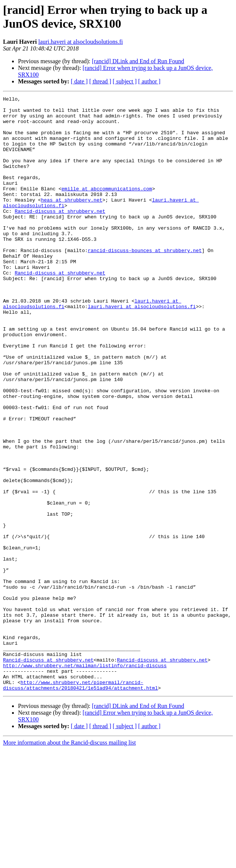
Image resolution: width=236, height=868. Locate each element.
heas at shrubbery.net (72, 221)
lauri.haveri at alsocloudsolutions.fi (81, 42)
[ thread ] (100, 81)
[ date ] (79, 81)
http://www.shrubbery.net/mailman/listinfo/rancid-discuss (85, 780)
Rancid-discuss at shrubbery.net (60, 234)
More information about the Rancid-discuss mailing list (69, 861)
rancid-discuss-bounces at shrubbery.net (145, 282)
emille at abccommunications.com (107, 208)
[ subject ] (125, 81)
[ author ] (149, 81)
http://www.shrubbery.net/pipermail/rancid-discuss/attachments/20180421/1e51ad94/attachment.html (80, 803)
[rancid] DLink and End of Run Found (138, 61)
